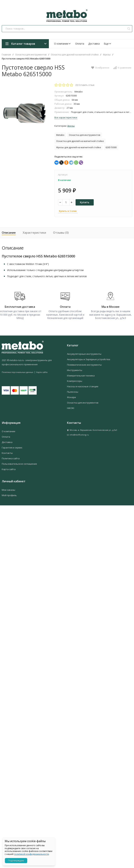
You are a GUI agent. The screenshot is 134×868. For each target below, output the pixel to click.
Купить (85, 202)
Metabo (60, 135)
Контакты (7, 453)
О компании (63, 44)
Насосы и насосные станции (83, 386)
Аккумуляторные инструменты (84, 354)
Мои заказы (8, 490)
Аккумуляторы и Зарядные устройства (89, 359)
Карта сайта (42, 372)
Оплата (80, 44)
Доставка (94, 44)
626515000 (111, 147)
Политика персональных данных (18, 372)
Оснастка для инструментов (31, 55)
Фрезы (107, 55)
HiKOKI (71, 408)
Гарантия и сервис (12, 447)
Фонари (71, 397)
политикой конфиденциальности (31, 854)
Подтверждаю (16, 860)
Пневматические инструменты (84, 365)
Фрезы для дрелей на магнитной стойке (79, 147)
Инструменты (75, 370)
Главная (6, 55)
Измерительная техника (81, 375)
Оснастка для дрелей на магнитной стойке (75, 55)
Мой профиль (9, 495)
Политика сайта (11, 458)
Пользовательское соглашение (19, 464)
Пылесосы (73, 392)
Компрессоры (75, 381)
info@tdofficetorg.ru (79, 435)
